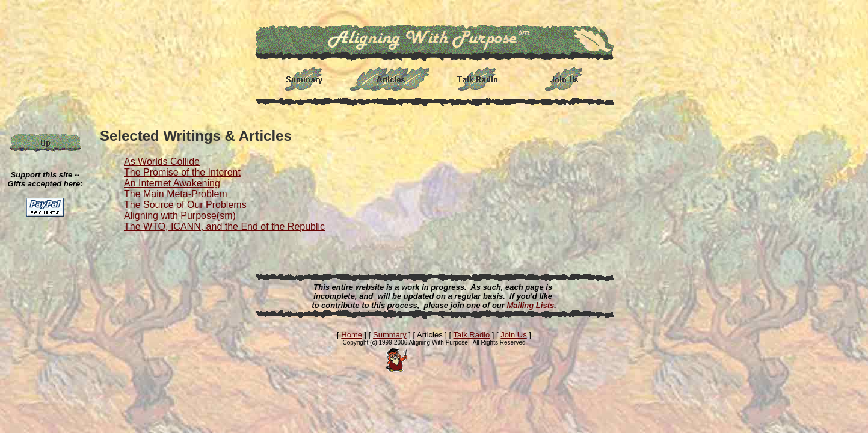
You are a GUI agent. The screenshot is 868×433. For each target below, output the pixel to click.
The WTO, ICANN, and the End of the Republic (224, 226)
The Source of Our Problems (185, 205)
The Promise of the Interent (182, 172)
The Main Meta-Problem (176, 194)
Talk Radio (472, 335)
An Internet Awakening (172, 183)
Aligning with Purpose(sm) (180, 216)
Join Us (513, 335)
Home (352, 335)
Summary (390, 335)
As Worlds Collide (162, 161)
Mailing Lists (530, 305)
